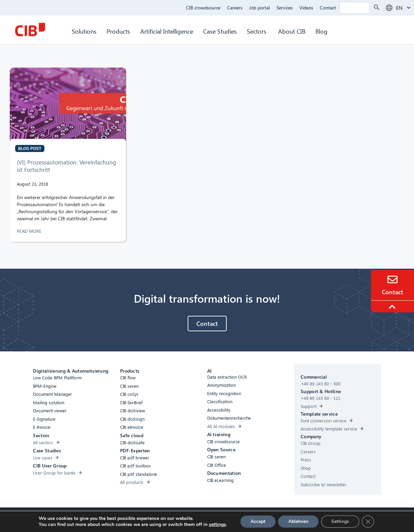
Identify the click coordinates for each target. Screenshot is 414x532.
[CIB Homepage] (30, 30)
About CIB (292, 31)
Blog (322, 31)
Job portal (259, 8)
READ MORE (30, 231)
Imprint (228, 519)
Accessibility (148, 519)
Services (285, 8)
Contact (328, 8)
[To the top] (393, 307)
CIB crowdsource (203, 8)
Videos (306, 8)
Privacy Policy (202, 519)
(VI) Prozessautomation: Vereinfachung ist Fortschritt (66, 166)
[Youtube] (266, 520)
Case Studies (220, 31)
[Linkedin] (253, 520)
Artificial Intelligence (167, 31)
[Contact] (392, 279)
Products (118, 31)
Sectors (257, 31)
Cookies (174, 519)
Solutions (84, 31)
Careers (235, 8)
